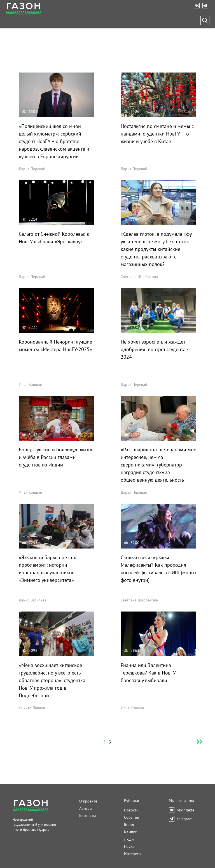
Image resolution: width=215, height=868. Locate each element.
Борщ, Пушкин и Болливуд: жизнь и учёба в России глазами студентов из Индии (56, 457)
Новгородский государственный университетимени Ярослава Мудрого (34, 824)
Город (129, 825)
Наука (129, 846)
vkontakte (198, 6)
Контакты (87, 816)
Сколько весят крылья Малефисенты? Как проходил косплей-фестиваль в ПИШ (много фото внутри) (158, 569)
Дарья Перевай (32, 169)
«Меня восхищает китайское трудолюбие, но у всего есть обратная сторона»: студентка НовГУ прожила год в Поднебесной (52, 680)
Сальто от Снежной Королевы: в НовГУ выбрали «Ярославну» (54, 238)
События (132, 817)
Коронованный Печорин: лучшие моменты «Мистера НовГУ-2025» (55, 346)
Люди (129, 839)
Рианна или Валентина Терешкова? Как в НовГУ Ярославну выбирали (148, 673)
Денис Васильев (33, 600)
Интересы (133, 854)
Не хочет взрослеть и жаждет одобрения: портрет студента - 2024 (154, 349)
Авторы (86, 808)
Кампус (130, 832)
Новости (131, 810)
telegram (207, 6)
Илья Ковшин (31, 384)
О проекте (88, 801)
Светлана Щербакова (139, 277)
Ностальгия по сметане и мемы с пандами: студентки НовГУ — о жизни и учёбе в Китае (157, 134)
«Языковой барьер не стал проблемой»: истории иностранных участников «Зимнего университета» (48, 569)
